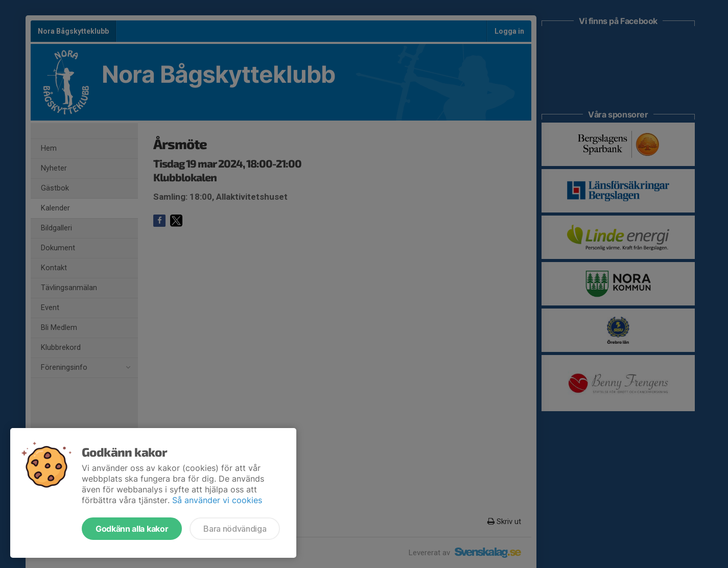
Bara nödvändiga (235, 529)
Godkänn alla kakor (132, 529)
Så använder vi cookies (217, 500)
